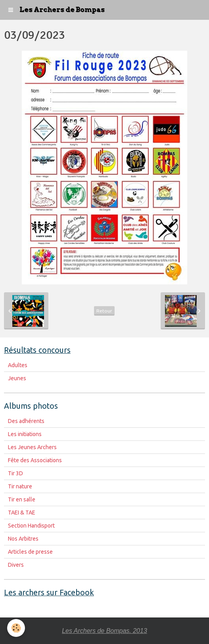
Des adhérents (26, 421)
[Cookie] (16, 628)
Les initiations (25, 434)
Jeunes (17, 378)
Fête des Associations (35, 460)
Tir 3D (15, 473)
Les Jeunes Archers (32, 447)
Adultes (18, 365)
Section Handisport (31, 526)
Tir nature (20, 486)
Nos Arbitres (23, 539)
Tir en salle (22, 499)
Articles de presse (30, 552)
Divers (16, 565)
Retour (104, 311)
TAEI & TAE (22, 513)
